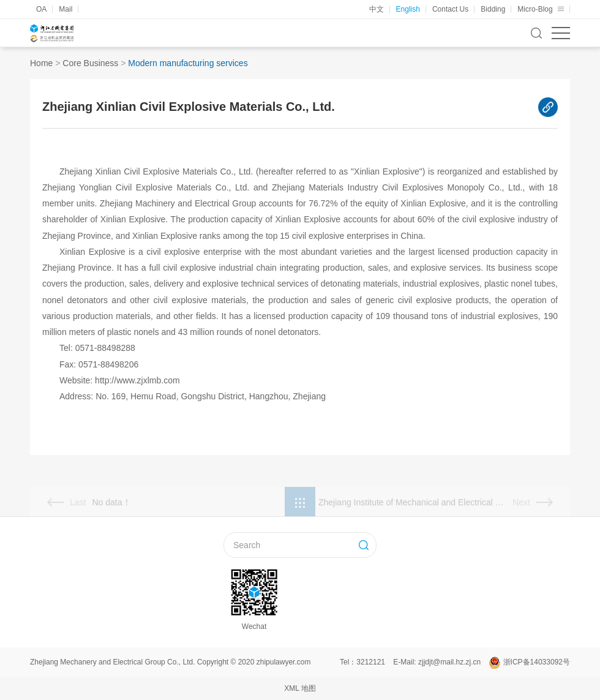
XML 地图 (300, 688)
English (408, 9)
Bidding (493, 9)
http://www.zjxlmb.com (137, 380)
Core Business (90, 63)
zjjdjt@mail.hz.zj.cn (449, 662)
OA (41, 9)
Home (41, 63)
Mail (66, 9)
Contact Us (450, 9)
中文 (377, 9)
